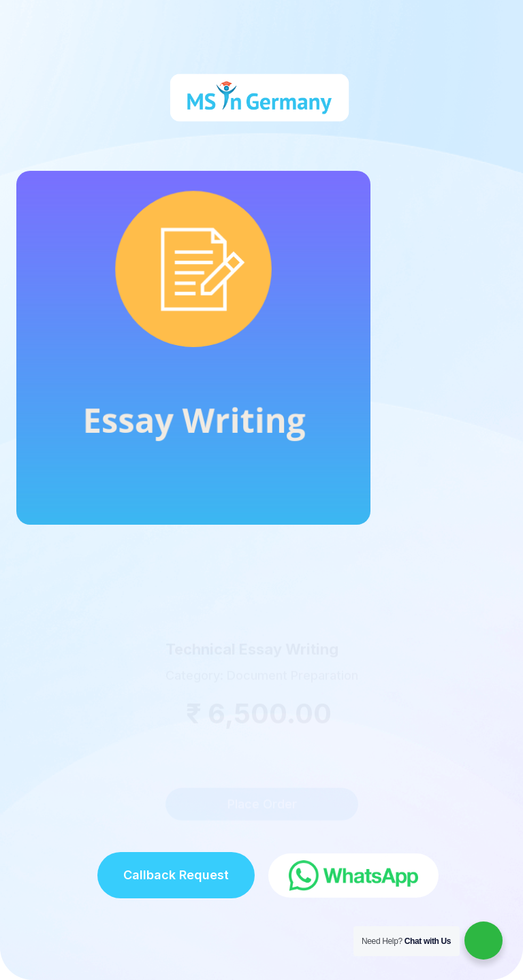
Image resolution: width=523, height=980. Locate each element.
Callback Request (176, 875)
